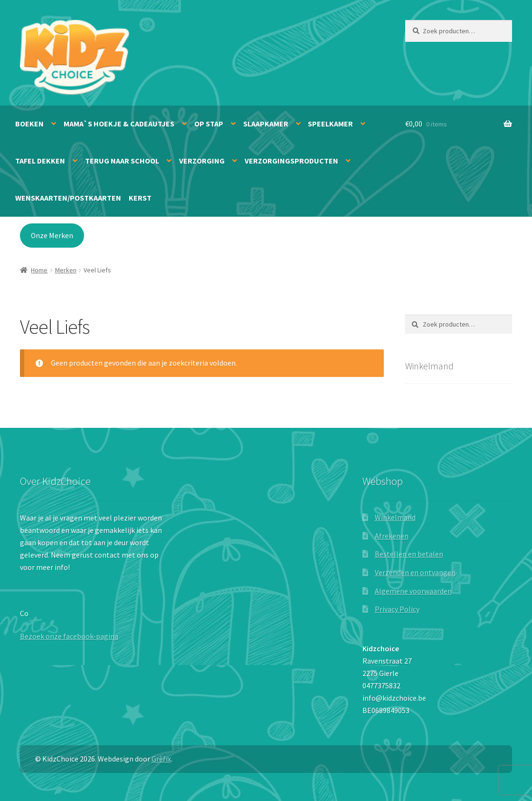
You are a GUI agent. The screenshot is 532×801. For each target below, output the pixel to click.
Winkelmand (395, 517)
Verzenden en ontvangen (415, 572)
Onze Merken (52, 236)
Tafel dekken (40, 161)
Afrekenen (392, 536)
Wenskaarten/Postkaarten (68, 198)
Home (39, 270)
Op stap (209, 124)
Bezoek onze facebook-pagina (69, 636)
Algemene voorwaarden (413, 591)
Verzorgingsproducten (291, 161)
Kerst (140, 198)
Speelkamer (330, 124)
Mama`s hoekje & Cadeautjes (119, 124)
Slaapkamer (266, 124)
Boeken (29, 124)
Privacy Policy (397, 609)
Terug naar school (122, 161)
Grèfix (161, 759)
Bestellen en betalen (409, 554)
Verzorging (202, 161)
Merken (66, 270)
